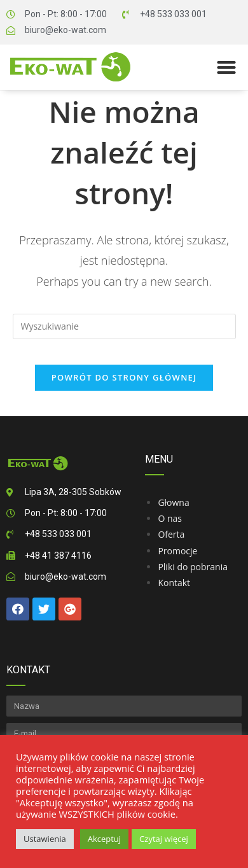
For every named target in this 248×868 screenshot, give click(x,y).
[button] (226, 67)
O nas (170, 518)
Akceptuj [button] (104, 839)
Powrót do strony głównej (124, 377)
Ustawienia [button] (45, 839)
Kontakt (174, 583)
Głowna (173, 502)
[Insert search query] (124, 326)
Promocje (177, 551)
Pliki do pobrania (193, 567)
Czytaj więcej (164, 839)
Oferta (171, 534)
